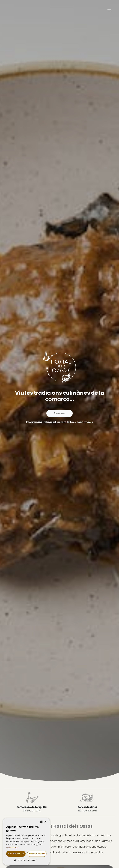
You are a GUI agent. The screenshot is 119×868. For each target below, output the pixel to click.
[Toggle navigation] (109, 11)
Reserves (59, 413)
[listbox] (41, 822)
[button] (26, 860)
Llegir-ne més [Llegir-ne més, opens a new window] (12, 848)
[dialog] (26, 842)
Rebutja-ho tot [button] (37, 854)
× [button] (45, 822)
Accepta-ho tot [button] (16, 854)
